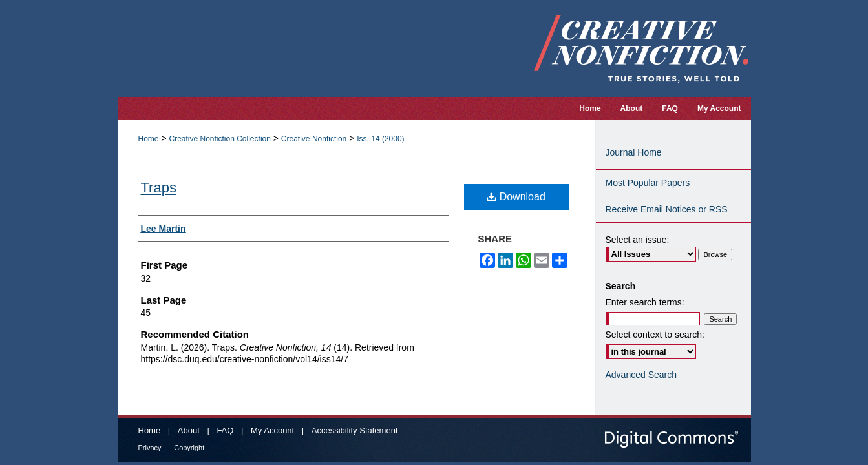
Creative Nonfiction (314, 139)
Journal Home (634, 152)
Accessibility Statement (355, 430)
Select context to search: (655, 335)
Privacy (150, 448)
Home (149, 139)
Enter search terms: (645, 302)
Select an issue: (638, 240)
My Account (272, 430)
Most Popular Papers (648, 183)
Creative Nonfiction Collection (219, 139)
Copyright (189, 448)
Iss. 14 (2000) (380, 139)
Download (516, 197)
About (189, 430)
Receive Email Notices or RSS (667, 209)
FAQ (225, 430)
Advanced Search (641, 375)
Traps (159, 188)
